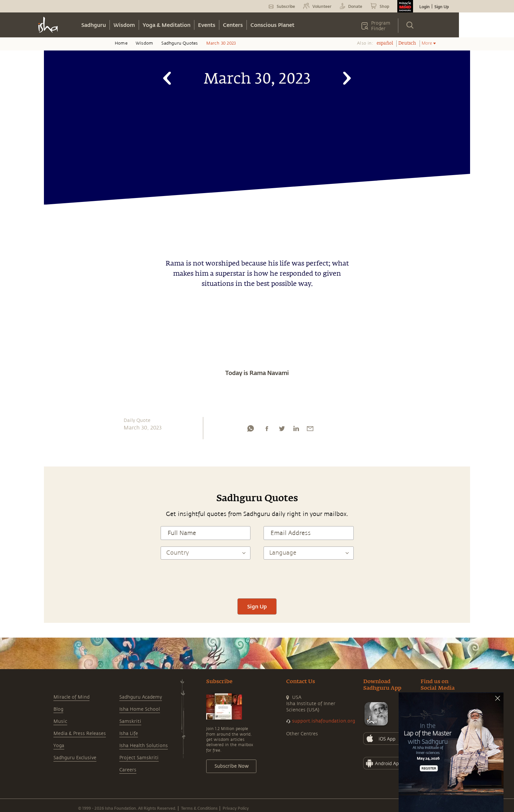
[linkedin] (296, 430)
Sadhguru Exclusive (75, 758)
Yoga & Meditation (167, 25)
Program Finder (381, 26)
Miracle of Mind (71, 697)
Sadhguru (94, 25)
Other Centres (302, 734)
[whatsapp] (250, 430)
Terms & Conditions (199, 808)
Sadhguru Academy (141, 697)
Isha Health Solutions (144, 746)
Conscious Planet (272, 25)
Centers (233, 25)
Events (207, 25)
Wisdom (124, 25)
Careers (128, 770)
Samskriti (130, 721)
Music (60, 721)
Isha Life (129, 733)
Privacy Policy (236, 808)
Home (121, 43)
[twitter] (282, 430)
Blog (58, 709)
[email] (310, 430)
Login (425, 7)
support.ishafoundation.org (324, 721)
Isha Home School (140, 709)
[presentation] (257, 579)
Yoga (59, 746)
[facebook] (267, 430)
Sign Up (442, 7)
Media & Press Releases (80, 733)
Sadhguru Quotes (179, 43)
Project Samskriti (139, 758)
